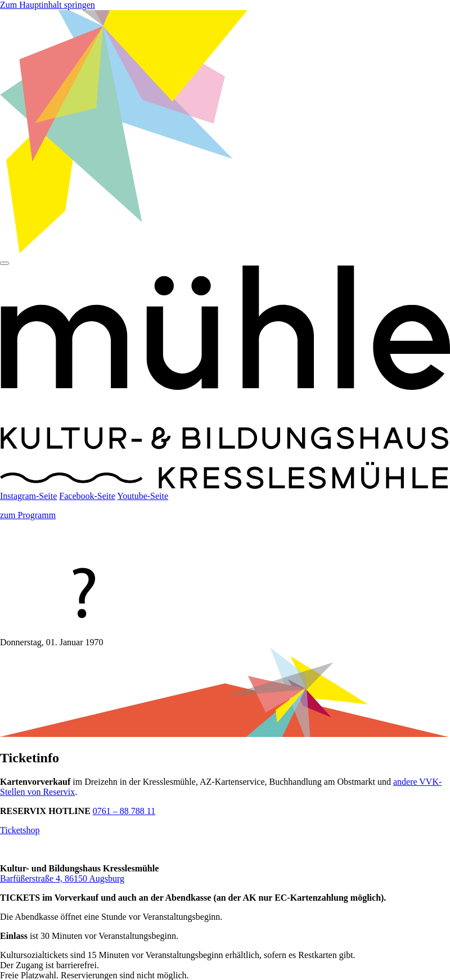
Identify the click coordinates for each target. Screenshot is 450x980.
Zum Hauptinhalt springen (48, 5)
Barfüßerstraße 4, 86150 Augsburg (62, 878)
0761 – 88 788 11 (124, 811)
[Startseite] (225, 486)
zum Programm (28, 515)
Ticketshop (20, 830)
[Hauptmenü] (4, 263)
